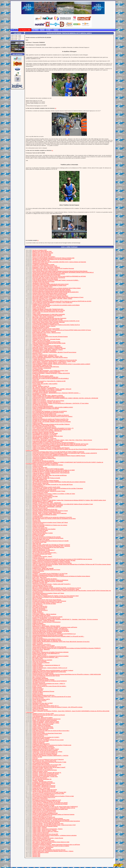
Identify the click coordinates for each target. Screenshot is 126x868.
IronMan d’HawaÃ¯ (37, 664)
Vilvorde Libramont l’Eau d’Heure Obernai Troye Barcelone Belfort (49, 295)
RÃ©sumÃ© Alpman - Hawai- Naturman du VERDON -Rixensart (49, 348)
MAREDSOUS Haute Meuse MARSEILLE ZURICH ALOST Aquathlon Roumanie (53, 268)
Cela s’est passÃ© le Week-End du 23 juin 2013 (45, 509)
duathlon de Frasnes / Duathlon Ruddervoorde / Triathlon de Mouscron (51, 415)
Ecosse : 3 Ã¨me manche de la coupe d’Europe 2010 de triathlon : (49, 686)
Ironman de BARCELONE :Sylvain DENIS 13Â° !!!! (45, 706)
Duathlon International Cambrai (40, 852)
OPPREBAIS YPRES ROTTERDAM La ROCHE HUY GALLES (49, 310)
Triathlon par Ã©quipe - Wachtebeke (42, 848)
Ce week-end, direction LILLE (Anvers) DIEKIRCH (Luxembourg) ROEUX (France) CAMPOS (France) (59, 456)
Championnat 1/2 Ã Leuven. (40, 685)
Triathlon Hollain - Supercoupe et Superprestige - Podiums (47, 829)
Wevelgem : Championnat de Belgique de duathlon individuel (48, 575)
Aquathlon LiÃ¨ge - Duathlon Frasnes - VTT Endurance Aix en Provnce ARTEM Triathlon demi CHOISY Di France (62, 330)
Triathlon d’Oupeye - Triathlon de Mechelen (43, 621)
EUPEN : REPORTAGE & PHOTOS (42, 784)
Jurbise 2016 (36, 380)
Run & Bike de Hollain (38, 536)
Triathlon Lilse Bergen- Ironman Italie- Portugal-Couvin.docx (48, 309)
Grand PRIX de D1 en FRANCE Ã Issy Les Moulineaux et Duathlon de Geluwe (53, 597)
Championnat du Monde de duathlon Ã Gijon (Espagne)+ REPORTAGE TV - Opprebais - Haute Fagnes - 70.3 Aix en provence (65, 619)
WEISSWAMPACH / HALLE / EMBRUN (43, 502)
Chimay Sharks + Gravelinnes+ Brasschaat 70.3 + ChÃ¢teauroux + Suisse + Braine (54, 361)
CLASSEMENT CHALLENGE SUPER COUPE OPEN (46, 487)
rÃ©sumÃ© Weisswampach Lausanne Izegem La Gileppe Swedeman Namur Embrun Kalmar (57, 288)
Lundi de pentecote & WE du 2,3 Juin (42, 585)
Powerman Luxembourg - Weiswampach (43, 847)
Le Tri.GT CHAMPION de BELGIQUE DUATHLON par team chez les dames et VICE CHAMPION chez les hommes (62, 559)
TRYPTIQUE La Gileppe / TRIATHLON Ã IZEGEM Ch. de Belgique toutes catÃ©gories (55, 627)
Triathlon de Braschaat (38, 736)
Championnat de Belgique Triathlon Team (43, 457)
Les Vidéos (35, 30)
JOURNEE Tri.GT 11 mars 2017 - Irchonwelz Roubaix (46, 339)
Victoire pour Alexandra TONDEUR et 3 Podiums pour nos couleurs (50, 525)
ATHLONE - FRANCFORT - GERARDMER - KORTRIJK (47, 507)
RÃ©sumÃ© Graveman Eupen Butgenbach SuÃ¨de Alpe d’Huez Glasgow (51, 289)
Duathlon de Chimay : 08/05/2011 (41, 649)
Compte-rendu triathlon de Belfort (41, 739)
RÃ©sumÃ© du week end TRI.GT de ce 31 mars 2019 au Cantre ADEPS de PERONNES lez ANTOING (59, 276)
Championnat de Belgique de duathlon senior (44, 458)
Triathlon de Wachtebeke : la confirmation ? (43, 550)
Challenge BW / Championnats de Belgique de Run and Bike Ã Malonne (51, 424)
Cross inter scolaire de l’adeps (40, 530)
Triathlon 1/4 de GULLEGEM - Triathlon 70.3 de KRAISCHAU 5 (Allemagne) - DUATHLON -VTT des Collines (60, 403)
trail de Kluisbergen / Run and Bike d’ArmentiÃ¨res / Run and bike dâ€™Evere (53, 484)
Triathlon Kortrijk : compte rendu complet (43, 724)
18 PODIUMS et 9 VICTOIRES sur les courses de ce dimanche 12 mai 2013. (52, 517)
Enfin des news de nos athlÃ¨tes (41, 477)
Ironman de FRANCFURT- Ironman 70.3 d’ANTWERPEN (47, 632)
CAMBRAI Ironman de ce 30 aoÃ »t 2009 (43, 714)
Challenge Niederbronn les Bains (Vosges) (43, 680)
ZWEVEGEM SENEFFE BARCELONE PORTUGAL (46, 367)
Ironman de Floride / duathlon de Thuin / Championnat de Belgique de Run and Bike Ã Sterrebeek (58, 488)
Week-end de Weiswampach (40, 778)
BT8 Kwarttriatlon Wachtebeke (40, 678)
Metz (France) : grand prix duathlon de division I (45, 579)
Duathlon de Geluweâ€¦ (38, 526)
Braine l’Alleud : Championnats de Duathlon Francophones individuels (50, 652)
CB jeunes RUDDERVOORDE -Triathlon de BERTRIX (46, 372)
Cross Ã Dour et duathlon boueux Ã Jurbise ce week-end (47, 602)
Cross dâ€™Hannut (37, 605)
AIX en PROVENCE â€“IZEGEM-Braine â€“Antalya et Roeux (48, 412)
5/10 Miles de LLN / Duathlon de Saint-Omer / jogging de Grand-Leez (50, 420)
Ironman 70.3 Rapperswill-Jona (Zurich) (43, 406)
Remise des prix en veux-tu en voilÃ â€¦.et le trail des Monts (48, 538)
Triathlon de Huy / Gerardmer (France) (42, 498)
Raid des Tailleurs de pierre (39, 655)
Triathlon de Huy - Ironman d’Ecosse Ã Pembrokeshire (46, 622)
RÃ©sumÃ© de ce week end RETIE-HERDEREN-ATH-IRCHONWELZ (51, 378)
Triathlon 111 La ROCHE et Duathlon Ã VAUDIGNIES (46, 447)
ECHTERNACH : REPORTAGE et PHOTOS (44, 787)
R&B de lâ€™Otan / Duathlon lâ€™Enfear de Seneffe (46, 478)
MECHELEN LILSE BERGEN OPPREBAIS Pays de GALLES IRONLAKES (52, 259)
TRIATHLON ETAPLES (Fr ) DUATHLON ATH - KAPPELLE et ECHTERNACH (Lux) (54, 634)
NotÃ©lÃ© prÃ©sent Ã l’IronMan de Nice (43, 673)
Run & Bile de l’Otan (38, 659)
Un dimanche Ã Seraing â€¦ (40, 567)
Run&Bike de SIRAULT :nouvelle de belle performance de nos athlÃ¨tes (51, 471)
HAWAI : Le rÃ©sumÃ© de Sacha (41, 306)
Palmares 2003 (36, 854)
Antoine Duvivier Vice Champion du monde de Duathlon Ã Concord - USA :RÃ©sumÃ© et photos (57, 707)
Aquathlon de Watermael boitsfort (41, 744)
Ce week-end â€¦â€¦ (38, 516)
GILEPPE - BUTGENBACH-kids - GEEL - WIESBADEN (47, 503)
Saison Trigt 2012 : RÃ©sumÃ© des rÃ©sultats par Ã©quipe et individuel (51, 545)
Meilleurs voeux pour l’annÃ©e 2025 (42, 254)
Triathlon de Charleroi (38, 689)
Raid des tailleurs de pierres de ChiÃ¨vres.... (44, 695)
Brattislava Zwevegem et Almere (41, 327)
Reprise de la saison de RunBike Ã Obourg (43, 795)
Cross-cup (35, 758)
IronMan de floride (37, 702)
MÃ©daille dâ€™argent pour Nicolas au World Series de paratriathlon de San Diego (54, 519)
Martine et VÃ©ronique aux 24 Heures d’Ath (44, 817)
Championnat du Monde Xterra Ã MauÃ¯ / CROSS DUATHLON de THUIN (52, 430)
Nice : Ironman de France (39, 677)
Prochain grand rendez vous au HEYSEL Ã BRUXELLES (47, 431)
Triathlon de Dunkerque (38, 742)
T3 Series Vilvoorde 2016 (39, 359)
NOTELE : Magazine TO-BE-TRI (41, 386)
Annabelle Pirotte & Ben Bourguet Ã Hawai (43, 282)
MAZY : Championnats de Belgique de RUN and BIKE (46, 342)
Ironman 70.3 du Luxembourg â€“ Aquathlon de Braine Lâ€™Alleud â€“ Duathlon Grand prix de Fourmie (59, 445)
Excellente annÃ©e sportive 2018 (41, 304)
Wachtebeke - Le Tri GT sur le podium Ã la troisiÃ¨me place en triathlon (51, 846)
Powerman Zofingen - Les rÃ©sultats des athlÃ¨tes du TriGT (48, 824)
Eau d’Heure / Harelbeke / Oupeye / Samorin (44, 326)
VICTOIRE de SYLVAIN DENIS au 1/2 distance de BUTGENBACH (50, 681)
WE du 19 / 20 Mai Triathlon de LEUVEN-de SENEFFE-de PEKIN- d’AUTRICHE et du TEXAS (57, 588)
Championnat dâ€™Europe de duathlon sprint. (44, 414)
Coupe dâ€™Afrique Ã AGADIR (41, 344)
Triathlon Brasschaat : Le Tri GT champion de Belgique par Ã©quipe (50, 804)
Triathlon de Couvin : (38, 638)
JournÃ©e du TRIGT (38, 693)
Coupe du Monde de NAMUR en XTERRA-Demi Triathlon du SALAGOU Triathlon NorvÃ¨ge (56, 325)
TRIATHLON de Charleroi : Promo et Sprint (43, 646)
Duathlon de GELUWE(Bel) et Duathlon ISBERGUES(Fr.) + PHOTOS (50, 756)
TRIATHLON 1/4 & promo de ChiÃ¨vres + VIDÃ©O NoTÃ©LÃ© (49, 715)
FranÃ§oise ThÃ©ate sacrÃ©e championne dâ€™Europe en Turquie (50, 511)
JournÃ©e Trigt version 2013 (40, 528)
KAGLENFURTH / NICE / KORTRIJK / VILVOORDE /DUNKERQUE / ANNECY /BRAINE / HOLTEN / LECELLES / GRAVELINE (65, 398)
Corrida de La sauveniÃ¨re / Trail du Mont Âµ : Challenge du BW (49, 381)
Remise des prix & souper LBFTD (41, 699)
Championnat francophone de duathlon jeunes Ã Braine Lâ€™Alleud (50, 522)
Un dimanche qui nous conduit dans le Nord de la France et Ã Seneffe (50, 541)
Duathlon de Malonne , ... (39, 486)
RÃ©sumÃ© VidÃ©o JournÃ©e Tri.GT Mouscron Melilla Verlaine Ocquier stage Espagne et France (58, 297)
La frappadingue (37, 555)
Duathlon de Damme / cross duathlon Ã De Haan (45, 496)
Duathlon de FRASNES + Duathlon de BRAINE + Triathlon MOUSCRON (51, 373)
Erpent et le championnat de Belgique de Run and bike (47, 537)
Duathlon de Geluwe (38, 466)
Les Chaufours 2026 (25, 30)
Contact (56, 30)
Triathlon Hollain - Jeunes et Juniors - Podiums (44, 830)
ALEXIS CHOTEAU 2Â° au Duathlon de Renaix (45, 770)
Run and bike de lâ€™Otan (39, 542)
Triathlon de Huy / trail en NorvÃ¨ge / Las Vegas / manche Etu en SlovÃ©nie (52, 563)
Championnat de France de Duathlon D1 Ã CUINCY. (46, 737)
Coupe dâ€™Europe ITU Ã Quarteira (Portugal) (45, 754)
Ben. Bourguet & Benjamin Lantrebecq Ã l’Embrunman (46, 719)
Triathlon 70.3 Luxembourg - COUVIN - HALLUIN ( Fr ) (46, 402)
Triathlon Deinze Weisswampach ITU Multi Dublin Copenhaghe (49, 314)
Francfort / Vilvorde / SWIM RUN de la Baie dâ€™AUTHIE (47, 320)
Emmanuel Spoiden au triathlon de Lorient (43, 841)
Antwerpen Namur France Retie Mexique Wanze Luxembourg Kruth (50, 293)
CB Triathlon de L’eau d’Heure (40, 405)
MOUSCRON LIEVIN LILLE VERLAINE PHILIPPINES (46, 275)
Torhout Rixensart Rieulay (39, 308)
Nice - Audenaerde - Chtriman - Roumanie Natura (45, 270)
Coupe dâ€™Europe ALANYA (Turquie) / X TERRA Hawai (47, 347)
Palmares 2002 (36, 855)
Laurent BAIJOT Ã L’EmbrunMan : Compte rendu (45, 776)
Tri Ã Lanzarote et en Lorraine (40, 492)
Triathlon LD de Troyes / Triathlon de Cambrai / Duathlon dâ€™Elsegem (51, 448)
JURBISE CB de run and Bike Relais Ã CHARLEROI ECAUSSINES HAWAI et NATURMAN (56, 305)
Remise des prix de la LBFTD (40, 610)
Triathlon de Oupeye (38, 666)
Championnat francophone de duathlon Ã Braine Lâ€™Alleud (48, 593)
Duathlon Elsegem (37, 687)
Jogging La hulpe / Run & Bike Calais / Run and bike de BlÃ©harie (50, 475)
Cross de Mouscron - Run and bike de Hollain (44, 604)
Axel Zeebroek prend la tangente (41, 763)
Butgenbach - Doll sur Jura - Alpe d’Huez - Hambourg (46, 267)
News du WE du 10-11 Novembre (41, 551)
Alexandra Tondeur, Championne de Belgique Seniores (46, 512)
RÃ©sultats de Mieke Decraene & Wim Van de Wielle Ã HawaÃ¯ (49, 767)
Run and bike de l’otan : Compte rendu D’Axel (44, 761)
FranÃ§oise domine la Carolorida (41, 549)
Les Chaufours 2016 (38, 369)
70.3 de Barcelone (37, 410)
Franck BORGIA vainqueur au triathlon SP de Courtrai (46, 801)
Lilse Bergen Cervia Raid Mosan (41, 283)
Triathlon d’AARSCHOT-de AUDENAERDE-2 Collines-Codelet (48, 397)
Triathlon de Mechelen (38, 708)
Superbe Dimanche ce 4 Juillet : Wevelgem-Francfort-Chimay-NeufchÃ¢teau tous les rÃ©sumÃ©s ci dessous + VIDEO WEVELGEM (67, 674)
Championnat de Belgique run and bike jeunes (44, 490)
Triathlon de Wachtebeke (39, 609)
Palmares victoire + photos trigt (40, 483)
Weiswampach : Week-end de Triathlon (42, 718)
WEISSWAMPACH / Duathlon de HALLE (43, 437)
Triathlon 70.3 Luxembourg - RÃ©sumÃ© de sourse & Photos (48, 401)
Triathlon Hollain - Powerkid (39, 828)
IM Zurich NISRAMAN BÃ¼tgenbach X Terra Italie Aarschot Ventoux (50, 357)
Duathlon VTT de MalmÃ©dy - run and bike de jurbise (46, 618)
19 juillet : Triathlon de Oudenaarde (41, 725)
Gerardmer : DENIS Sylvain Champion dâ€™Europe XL (47, 773)
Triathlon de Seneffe (37, 643)
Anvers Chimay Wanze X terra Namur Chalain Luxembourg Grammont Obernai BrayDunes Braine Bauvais (60, 271)
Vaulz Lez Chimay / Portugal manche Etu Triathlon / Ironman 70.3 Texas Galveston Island (55, 596)
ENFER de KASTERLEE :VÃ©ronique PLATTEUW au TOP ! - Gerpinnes (51, 546)
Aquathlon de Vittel (37, 757)
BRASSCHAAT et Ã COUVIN (40, 508)
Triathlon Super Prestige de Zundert (42, 839)
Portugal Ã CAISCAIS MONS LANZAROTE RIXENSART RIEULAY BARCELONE (53, 258)
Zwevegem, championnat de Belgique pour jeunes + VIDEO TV (49, 684)
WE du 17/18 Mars (37, 598)
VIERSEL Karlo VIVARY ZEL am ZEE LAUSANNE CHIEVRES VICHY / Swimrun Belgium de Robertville (59, 262)
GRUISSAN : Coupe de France (40, 704)
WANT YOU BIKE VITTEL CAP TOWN (42, 300)
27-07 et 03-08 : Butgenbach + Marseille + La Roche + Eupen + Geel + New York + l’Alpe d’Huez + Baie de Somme (62, 440)
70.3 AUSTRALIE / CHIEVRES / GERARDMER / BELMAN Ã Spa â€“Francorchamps (54, 352)
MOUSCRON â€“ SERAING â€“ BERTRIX (43, 461)
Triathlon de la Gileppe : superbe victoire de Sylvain (46, 721)
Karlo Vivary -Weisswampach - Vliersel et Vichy (45, 355)
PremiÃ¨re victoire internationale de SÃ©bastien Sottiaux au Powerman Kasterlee (53, 814)
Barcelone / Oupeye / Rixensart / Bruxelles (43, 432)
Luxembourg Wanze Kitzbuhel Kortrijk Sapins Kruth (46, 323)
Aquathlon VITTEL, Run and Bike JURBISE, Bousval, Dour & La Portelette (51, 422)
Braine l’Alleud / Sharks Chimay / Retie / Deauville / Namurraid (48, 322)
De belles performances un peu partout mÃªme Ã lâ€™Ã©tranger (49, 601)
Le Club (49, 30)
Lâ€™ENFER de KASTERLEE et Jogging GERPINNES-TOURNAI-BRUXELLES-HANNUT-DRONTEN (59, 482)
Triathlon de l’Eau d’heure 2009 (40, 741)
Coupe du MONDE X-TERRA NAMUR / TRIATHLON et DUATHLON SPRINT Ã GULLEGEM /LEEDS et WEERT (61, 364)
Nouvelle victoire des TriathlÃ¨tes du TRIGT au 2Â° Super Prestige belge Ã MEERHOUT (55, 807)
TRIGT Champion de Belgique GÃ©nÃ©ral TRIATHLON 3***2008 (49, 762)
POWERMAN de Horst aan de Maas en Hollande (45, 750)
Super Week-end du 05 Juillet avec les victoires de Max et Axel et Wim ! (51, 731)
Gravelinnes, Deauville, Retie (40, 583)
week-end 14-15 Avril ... (38, 524)
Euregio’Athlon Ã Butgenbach (40, 799)
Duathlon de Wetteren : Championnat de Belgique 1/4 (46, 665)
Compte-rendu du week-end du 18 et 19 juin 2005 (45, 834)
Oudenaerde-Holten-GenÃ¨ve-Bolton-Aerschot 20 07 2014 (47, 441)
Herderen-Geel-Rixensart (39, 338)
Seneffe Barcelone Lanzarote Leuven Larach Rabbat (46, 329)
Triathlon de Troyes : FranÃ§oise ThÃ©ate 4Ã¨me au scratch (48, 740)
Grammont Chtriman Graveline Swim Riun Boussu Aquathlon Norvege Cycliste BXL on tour (56, 321)
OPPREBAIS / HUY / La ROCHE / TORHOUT (44, 351)
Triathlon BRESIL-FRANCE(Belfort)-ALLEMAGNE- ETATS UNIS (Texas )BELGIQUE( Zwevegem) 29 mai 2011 (61, 642)
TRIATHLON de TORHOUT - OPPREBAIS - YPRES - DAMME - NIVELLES (52, 389)
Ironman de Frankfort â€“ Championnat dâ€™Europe (46, 676)
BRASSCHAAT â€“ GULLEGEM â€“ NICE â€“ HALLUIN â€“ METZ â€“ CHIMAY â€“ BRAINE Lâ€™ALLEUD (60, 444)
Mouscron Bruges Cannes (39, 334)
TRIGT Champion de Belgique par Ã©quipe (43, 748)
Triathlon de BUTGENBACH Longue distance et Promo (47, 639)
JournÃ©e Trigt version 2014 (40, 467)
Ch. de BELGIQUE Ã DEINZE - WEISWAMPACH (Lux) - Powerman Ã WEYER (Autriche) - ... (56, 393)
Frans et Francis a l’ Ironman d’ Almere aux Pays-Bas (46, 822)
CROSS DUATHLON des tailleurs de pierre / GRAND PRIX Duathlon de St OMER (54, 470)
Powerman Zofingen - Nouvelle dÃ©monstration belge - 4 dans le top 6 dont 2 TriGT (54, 825)
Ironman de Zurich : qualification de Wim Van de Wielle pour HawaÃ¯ (50, 803)
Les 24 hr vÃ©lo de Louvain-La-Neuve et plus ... (45, 553)
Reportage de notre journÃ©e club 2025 (43, 253)
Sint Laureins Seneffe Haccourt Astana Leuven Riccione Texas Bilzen (50, 296)
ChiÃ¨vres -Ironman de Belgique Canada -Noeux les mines (48, 436)
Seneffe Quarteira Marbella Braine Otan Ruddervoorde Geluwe (49, 274)
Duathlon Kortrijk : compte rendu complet (43, 728)
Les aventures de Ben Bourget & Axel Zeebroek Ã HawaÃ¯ (48, 617)
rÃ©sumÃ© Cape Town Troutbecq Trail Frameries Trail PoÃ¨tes (49, 278)
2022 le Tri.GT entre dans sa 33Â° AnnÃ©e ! (44, 257)
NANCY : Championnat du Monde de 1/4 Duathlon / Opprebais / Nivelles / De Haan (54, 560)
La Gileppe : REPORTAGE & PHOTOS (42, 782)
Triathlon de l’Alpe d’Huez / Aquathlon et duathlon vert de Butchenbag (50, 630)
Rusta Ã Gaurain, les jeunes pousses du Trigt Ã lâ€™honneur (48, 547)
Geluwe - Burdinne (37, 612)
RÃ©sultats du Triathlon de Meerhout (42, 843)
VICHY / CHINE (36, 313)
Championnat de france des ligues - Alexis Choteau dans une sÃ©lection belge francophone (56, 821)
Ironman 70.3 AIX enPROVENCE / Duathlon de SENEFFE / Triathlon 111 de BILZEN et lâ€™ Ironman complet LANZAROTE (65, 453)
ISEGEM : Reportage (38, 780)
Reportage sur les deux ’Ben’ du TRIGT (43, 703)
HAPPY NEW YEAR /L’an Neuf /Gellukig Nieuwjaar (46, 481)
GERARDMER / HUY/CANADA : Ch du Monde (44, 435)
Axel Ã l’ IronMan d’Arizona (39, 701)
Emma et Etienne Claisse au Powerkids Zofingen (45, 826)
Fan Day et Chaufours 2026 (40, 250)
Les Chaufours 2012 (38, 592)
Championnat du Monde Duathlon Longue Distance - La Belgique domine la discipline (54, 835)
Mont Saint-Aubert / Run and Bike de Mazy (43, 426)
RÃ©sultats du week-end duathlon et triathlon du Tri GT (47, 800)
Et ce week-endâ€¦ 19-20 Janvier (41, 539)
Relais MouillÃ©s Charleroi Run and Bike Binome (45, 279)
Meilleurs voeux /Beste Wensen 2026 (42, 251)
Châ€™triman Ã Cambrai (39, 625)
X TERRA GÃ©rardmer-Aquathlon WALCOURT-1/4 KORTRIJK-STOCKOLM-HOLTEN (55, 360)
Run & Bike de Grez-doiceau (40, 608)
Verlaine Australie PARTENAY (40, 335)
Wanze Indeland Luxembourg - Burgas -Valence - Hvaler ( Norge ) (49, 363)
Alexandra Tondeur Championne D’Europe (43, 691)
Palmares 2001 (36, 856)
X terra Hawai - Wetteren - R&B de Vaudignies (44, 614)
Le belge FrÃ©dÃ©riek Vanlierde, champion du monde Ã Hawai (49, 491)
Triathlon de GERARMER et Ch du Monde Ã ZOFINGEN (47, 390)
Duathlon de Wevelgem (38, 732)
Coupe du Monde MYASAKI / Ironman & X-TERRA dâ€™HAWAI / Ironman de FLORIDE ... (56, 280)
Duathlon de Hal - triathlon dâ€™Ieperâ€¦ (43, 568)
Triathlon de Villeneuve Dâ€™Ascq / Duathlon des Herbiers (48, 465)
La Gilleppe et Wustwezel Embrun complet (43, 265)
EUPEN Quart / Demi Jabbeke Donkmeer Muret (45, 266)
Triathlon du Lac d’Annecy (39, 399)
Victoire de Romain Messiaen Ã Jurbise (43, 533)
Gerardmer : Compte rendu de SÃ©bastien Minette (45, 774)
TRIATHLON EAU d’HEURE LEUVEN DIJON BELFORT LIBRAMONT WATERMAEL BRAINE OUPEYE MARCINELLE (63, 272)
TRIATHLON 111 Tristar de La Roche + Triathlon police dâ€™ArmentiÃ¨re (51, 584)
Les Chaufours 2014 (38, 460)
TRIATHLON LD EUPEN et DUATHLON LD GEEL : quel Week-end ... (50, 629)
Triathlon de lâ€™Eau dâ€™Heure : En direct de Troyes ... (47, 640)
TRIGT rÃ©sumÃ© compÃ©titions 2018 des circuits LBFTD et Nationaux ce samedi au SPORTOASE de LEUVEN (62, 301)
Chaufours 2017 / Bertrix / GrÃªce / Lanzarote (44, 331)
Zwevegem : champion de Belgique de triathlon (45, 515)
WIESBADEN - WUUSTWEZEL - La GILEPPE (44, 439)
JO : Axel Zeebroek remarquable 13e (42, 779)
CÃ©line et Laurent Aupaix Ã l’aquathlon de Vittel (45, 813)
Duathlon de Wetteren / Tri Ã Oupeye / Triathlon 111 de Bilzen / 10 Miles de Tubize (54, 494)
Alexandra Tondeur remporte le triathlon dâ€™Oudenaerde (47, 505)
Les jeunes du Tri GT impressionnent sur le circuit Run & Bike (48, 793)
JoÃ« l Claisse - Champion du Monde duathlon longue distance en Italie (51, 842)
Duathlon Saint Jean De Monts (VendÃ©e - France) (46, 749)
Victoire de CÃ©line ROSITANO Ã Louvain (43, 805)
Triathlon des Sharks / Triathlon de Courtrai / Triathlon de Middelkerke (50, 580)
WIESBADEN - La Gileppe (39, 394)
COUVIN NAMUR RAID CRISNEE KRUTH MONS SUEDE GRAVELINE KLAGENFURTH (55, 292)
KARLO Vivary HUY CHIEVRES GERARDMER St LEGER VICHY (49, 285)
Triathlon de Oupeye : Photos (40, 771)
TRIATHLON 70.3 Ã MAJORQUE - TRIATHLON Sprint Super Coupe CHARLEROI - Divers (56, 589)
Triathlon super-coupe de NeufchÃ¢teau (43, 727)
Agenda (42, 30)
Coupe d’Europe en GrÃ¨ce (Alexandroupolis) (44, 811)
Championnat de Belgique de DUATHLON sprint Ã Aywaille (48, 635)
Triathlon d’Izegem (37, 669)
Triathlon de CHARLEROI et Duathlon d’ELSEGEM (45, 409)
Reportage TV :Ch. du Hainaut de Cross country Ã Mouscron (48, 759)
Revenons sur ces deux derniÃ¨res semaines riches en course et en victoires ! (52, 416)
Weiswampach (36, 572)
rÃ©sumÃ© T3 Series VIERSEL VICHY (42, 287)
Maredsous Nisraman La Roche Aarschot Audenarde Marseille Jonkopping (52, 291)
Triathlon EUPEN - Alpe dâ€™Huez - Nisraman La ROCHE (48, 395)
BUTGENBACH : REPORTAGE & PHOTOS (44, 783)
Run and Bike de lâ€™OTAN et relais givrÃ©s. (44, 427)
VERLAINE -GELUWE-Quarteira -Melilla (43, 376)
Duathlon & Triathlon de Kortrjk (40, 729)
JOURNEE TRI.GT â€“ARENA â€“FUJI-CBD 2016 (45, 377)
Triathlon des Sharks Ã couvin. (40, 735)
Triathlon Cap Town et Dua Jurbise (41, 340)
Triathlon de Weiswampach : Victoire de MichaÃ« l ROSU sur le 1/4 (50, 668)
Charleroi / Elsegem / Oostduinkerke (42, 368)
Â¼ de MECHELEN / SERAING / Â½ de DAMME (45, 433)
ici (56, 108)
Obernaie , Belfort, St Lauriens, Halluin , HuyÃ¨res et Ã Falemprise (49, 513)
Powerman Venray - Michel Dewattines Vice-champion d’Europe (49, 850)
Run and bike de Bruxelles (39, 532)
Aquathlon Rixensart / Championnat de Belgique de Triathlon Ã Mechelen (51, 562)
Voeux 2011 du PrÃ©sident (39, 661)
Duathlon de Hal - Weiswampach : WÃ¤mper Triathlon (46, 626)
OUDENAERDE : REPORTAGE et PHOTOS (44, 786)
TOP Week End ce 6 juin (39, 682)
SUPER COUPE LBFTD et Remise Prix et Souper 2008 (47, 765)
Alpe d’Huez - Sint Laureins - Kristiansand (43, 317)
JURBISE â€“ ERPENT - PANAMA (41, 474)
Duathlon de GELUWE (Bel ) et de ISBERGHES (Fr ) (46, 653)
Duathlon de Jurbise (38, 423)
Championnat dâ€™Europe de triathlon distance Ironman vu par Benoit (51, 631)
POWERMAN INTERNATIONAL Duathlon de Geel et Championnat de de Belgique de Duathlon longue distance (61, 576)
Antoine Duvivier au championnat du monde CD (45, 766)
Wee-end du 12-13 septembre (40, 710)
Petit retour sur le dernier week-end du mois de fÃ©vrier (47, 600)
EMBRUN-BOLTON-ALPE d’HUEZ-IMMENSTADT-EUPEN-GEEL (49, 672)
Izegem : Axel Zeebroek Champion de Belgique (45, 720)
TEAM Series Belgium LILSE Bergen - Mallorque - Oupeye (47, 350)
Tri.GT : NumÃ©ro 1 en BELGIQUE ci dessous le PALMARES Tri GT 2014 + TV (53, 428)
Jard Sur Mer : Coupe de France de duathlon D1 (45, 753)
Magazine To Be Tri (37, 354)
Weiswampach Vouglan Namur (40, 263)
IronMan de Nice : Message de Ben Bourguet (44, 791)
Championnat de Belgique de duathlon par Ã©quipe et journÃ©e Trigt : (51, 419)
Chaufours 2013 (37, 521)
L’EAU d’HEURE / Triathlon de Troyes (42, 365)
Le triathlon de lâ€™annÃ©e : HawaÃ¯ (42, 557)
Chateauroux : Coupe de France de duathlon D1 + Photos (47, 752)
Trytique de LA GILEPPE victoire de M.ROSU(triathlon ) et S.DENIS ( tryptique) (53, 670)
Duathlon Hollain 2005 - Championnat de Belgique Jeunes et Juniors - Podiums (53, 851)
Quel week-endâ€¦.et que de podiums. (42, 566)
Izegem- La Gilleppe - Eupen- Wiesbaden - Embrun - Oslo (47, 356)
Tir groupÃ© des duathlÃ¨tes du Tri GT (42, 816)
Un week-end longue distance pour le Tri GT (44, 797)
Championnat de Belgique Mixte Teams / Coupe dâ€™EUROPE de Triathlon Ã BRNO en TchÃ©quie (58, 452)
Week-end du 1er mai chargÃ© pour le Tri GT (44, 812)
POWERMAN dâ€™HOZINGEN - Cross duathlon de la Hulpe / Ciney (50, 371)
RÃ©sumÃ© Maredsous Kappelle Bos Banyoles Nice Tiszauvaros (49, 318)
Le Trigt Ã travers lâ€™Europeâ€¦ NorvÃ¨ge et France (46, 570)
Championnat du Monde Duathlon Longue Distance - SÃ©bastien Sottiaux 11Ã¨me (54, 808)
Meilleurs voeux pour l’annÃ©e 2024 (42, 255)
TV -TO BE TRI (36, 375)
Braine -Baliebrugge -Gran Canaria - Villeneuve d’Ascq (47, 333)
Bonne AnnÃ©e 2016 (38, 382)
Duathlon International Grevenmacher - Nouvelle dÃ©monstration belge (51, 820)
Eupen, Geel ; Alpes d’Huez (40, 577)
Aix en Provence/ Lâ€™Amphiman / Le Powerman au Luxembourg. (50, 411)
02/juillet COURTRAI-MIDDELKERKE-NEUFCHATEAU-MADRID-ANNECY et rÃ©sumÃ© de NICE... (58, 636)
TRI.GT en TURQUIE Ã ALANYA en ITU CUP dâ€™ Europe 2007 (49, 792)
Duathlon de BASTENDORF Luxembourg (43, 746)
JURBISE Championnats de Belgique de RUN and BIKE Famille (49, 343)
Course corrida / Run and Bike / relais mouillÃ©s (45, 384)
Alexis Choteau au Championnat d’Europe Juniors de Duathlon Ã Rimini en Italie (53, 796)
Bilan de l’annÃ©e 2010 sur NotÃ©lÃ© (42, 660)
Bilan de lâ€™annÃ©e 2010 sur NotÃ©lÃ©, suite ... (46, 657)
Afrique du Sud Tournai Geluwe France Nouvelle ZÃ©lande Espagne (50, 337)
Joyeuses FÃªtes (37, 385)
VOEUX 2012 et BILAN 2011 (40, 606)
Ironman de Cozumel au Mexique (41, 663)
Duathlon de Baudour (38, 623)
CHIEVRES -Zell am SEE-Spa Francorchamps (44, 392)
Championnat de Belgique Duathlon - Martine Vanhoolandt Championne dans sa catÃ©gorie (56, 845)
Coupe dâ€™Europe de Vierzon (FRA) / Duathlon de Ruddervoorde (50, 454)
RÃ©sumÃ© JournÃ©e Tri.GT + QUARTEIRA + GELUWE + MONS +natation (52, 299)
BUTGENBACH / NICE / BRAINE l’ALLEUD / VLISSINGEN (48, 581)
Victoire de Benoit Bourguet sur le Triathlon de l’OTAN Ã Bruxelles (49, 647)
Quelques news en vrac (38, 558)
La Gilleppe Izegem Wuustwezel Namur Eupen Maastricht (47, 316)
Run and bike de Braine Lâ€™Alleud (42, 554)
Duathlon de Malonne (38, 613)
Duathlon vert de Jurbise (39, 534)
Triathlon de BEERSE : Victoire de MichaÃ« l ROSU (46, 723)
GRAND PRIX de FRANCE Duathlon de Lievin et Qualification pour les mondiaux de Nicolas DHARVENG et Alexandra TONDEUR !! (67, 648)
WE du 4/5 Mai (36, 520)
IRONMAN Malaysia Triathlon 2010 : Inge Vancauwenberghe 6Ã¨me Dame (52, 697)
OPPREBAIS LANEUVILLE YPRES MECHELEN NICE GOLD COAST (51, 284)
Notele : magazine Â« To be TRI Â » (42, 644)
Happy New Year (37, 543)
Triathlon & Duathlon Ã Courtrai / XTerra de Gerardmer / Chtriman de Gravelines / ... (54, 443)
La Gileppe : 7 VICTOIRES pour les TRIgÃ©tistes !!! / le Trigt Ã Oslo (50, 574)
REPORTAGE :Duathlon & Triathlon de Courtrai (45, 790)
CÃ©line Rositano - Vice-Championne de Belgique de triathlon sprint (50, 809)
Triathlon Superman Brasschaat (40, 833)
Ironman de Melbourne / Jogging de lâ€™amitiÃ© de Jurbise (48, 469)
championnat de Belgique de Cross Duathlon (44, 529)
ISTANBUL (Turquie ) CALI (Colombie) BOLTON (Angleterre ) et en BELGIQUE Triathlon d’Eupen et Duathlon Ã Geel (63, 504)
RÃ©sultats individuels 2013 (40, 479)
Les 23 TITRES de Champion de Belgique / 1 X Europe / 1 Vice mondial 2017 (52, 302)
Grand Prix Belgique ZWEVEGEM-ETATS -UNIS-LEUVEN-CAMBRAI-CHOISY (53, 407)
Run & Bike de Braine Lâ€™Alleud (41, 615)
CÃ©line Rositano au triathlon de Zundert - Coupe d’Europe (48, 838)
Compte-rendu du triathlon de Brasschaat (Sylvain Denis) (47, 733)
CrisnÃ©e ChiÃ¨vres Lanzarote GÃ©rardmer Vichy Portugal (48, 312)
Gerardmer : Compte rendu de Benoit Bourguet (45, 775)
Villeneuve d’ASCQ (37, 418)
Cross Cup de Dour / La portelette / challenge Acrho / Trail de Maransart (51, 473)
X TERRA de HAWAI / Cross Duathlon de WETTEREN (46, 346)
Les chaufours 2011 (37, 651)
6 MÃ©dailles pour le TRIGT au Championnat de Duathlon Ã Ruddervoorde (52, 745)
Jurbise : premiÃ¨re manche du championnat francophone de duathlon (50, 656)
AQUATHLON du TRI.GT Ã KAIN (41, 499)
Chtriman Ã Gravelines (38, 571)
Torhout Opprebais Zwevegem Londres (42, 495)
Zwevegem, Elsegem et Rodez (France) (43, 587)
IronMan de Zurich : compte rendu (41, 788)
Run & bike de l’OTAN (38, 698)
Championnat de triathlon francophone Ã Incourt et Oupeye (48, 818)
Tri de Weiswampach (38, 716)
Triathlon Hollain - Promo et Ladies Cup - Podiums (45, 831)
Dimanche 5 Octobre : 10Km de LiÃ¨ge (42, 769)
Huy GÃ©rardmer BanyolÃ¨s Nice (41, 261)
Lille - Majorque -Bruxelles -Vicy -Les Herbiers (44, 388)
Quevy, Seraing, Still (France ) (40, 594)
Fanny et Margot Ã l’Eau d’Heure (41, 837)
